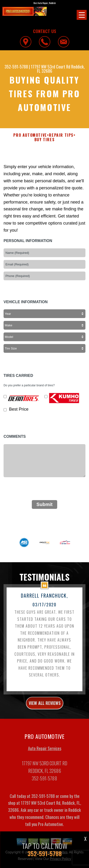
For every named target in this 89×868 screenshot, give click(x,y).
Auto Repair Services (45, 751)
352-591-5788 (16, 67)
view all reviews (45, 706)
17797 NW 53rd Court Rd (51, 67)
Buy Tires (44, 140)
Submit (45, 507)
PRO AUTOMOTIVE (30, 135)
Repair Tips (61, 135)
